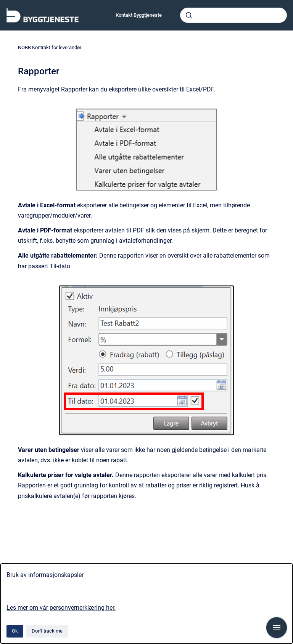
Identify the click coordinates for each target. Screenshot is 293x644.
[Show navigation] (277, 628)
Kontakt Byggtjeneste (139, 15)
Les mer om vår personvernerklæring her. (61, 608)
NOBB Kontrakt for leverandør (50, 47)
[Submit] (189, 15)
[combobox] (233, 15)
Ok (15, 631)
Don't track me (47, 631)
